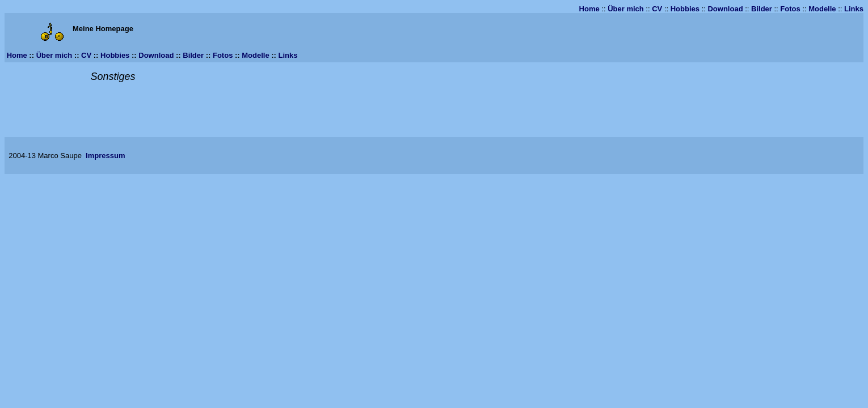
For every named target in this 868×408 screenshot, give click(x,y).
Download (725, 9)
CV (657, 9)
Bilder (762, 9)
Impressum (105, 156)
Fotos (790, 9)
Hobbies (685, 9)
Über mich (626, 9)
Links (854, 9)
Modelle (822, 9)
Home (589, 9)
